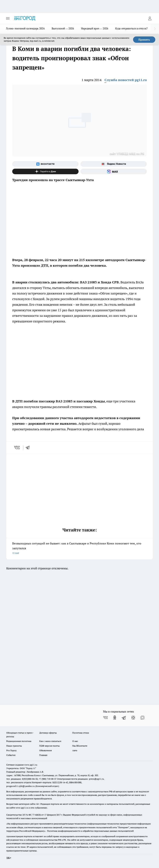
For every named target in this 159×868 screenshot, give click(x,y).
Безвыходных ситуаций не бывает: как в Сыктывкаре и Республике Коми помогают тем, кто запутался (79, 548)
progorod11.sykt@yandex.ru (20, 786)
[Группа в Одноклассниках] (115, 718)
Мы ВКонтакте (80, 746)
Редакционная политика (19, 741)
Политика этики (81, 733)
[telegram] (29, 448)
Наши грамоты (14, 746)
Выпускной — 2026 (63, 28)
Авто (75, 750)
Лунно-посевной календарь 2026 (25, 28)
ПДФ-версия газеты (49, 746)
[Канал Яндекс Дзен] (45, 171)
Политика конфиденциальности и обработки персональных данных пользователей (90, 831)
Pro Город (11, 750)
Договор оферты (48, 733)
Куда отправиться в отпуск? (131, 28)
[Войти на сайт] (150, 18)
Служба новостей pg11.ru (126, 80)
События (11, 755)
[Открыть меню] (8, 18)
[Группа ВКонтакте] (45, 164)
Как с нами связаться (50, 741)
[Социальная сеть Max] (114, 171)
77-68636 (37, 815)
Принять (144, 40)
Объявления (45, 750)
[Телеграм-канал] (124, 718)
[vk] (17, 448)
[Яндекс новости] (114, 164)
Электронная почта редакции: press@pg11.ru (81, 779)
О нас (75, 741)
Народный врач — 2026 (95, 28)
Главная (43, 755)
